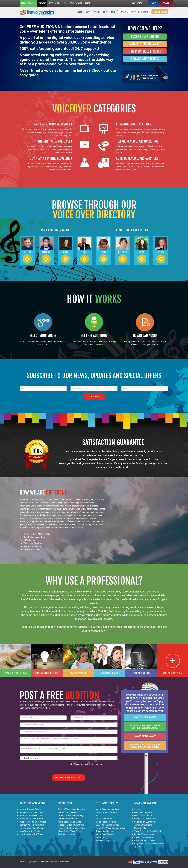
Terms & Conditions (143, 825)
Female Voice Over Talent (31, 812)
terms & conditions (95, 764)
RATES (88, 3)
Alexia (142, 252)
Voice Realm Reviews (106, 822)
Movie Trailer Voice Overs (70, 831)
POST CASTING (55, 3)
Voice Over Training (105, 834)
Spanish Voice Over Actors (32, 825)
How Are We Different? (107, 812)
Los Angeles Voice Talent (31, 834)
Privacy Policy (141, 828)
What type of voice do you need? (98, 12)
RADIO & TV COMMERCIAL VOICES (53, 124)
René (84, 252)
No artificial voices (145, 736)
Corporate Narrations (67, 819)
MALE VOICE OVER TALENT (56, 230)
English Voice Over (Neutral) (32, 828)
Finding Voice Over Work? (146, 834)
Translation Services (105, 831)
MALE (154, 3)
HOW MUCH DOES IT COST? (145, 51)
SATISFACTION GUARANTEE (145, 44)
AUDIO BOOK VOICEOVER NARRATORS (137, 158)
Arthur (65, 252)
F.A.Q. (98, 816)
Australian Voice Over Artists (33, 822)
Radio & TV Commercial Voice (71, 809)
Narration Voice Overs (68, 812)
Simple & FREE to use (145, 717)
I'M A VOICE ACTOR (28, 3)
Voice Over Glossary (144, 837)
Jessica (161, 252)
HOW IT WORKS (76, 3)
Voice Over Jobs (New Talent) (148, 831)
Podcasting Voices (67, 834)
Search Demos (160, 12)
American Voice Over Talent (32, 816)
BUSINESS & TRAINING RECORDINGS (51, 158)
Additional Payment (105, 841)
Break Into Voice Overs (145, 841)
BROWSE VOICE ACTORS (145, 59)
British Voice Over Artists (31, 819)
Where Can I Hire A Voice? (146, 819)
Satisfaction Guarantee (145, 822)
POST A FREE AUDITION (145, 37)
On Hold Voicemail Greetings (71, 816)
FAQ (65, 3)
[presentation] (39, 768)
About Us (100, 837)
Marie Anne (123, 252)
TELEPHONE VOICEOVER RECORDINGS (137, 141)
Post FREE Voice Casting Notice (111, 828)
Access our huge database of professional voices (145, 727)
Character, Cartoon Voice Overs (72, 828)
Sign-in (137, 809)
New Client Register (143, 812)
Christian (46, 252)
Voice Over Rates (104, 819)
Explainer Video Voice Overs (71, 825)
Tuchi (104, 252)
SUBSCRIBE (94, 397)
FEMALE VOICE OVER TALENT (132, 230)
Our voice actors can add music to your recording (145, 746)
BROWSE (42, 3)
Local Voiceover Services (108, 825)
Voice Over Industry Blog (107, 809)
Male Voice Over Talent (30, 809)
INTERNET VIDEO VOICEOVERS (55, 141)
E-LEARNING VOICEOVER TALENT (134, 124)
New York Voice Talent (30, 831)
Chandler (27, 252)
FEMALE (166, 3)
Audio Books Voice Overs (70, 822)
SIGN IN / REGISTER (139, 3)
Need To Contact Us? (144, 816)
